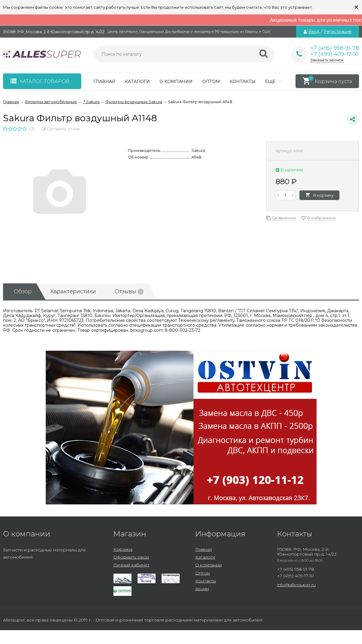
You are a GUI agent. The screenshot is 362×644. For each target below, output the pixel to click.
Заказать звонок (327, 60)
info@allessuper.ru (296, 585)
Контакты (243, 82)
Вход (314, 32)
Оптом (211, 82)
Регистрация (337, 32)
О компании (176, 82)
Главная (104, 82)
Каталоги (137, 82)
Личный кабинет (131, 565)
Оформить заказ (131, 557)
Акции (202, 589)
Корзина (123, 549)
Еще (273, 82)
